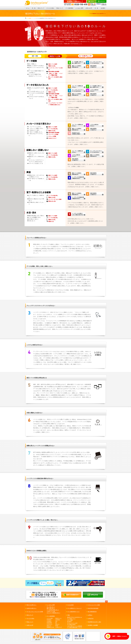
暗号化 (57, 626)
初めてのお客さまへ (32, 605)
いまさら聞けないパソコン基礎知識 (75, 626)
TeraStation (49, 620)
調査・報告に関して (51, 608)
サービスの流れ (50, 8)
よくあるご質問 (79, 8)
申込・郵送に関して (51, 607)
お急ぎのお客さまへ (32, 608)
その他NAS (49, 621)
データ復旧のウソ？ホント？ (75, 608)
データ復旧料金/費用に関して (53, 610)
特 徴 (34, 8)
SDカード (57, 624)
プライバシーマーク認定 (94, 605)
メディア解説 (70, 620)
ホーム (28, 8)
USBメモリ (49, 626)
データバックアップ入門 (72, 623)
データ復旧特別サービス (73, 612)
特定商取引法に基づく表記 (94, 622)
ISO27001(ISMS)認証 (93, 608)
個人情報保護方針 (92, 612)
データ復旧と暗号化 (71, 625)
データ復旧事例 (69, 8)
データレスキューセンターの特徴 (35, 612)
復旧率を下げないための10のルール (75, 617)
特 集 (96, 8)
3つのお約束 (71, 605)
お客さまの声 (89, 8)
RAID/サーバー (58, 618)
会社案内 (103, 8)
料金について (60, 8)
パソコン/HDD (50, 618)
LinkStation (58, 620)
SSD (56, 621)
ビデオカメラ (49, 624)
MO (56, 623)
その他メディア (59, 627)
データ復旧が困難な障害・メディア (75, 628)
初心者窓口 (69, 622)
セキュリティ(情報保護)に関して (53, 613)
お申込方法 (102, 2)
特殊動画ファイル (50, 627)
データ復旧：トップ (30, 18)
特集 (69, 615)
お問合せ (92, 2)
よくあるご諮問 (51, 605)
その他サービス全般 (51, 611)
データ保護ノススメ (71, 619)
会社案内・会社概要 (93, 625)
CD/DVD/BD (49, 623)
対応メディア (41, 8)
